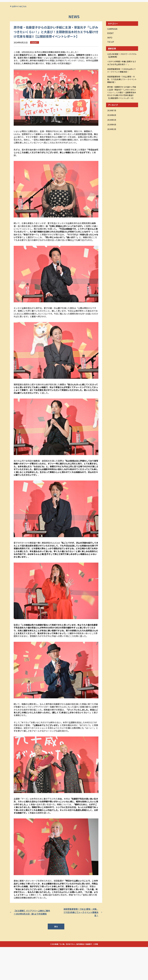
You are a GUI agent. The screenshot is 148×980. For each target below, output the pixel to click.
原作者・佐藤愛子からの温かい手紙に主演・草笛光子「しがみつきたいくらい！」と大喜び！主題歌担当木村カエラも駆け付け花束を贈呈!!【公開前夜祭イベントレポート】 (122, 122)
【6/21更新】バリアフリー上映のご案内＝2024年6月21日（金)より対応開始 (32, 945)
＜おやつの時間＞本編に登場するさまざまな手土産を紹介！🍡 (122, 94)
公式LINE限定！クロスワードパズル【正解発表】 (122, 88)
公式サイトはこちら (19, 39)
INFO (110, 70)
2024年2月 (112, 157)
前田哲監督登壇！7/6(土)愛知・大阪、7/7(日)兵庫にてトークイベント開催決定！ (81, 945)
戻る (56, 959)
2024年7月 (112, 140)
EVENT (111, 66)
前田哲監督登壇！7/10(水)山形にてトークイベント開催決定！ (122, 101)
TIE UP (111, 75)
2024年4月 (112, 153)
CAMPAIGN (112, 62)
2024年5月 (112, 149)
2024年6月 (112, 144)
